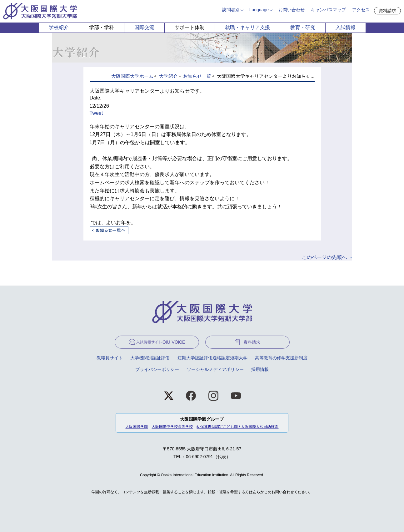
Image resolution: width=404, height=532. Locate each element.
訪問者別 (231, 10)
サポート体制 (190, 27)
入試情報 (346, 27)
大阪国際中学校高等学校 (172, 427)
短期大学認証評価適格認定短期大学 (212, 358)
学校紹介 (59, 27)
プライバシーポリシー (157, 369)
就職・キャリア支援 (247, 27)
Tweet (96, 113)
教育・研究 (303, 27)
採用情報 (260, 369)
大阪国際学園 (137, 427)
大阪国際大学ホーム (132, 76)
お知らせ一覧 (197, 76)
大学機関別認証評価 (150, 358)
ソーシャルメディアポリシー (215, 369)
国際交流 (144, 27)
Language (259, 10)
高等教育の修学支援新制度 (281, 358)
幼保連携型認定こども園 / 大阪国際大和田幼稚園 (237, 427)
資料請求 (387, 11)
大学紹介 (168, 76)
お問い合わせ (292, 10)
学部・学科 (102, 27)
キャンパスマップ (328, 10)
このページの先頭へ (324, 257)
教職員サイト (110, 358)
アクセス (361, 10)
